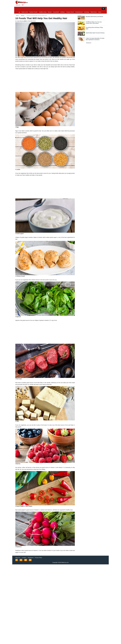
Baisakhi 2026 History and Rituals (94, 17)
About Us (18, 558)
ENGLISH (18, 5)
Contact (24, 558)
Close (17, 11)
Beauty (50, 12)
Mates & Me (25, 12)
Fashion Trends (33, 12)
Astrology (87, 12)
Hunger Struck (70, 12)
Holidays (63, 12)
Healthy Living (43, 12)
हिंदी (23, 5)
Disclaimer (31, 558)
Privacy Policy (38, 558)
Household (56, 12)
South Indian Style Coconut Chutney (95, 33)
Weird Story (94, 12)
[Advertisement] (45, 81)
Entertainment (79, 12)
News (100, 12)
